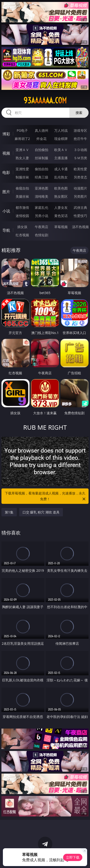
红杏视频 (22, 235)
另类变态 (80, 177)
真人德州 (42, 130)
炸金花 (42, 139)
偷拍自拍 (42, 169)
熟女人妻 (22, 158)
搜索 (79, 113)
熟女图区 (61, 196)
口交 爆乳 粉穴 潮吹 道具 (41, 512)
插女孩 (22, 227)
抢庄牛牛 (80, 139)
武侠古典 (80, 207)
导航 (6, 230)
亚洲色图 (42, 188)
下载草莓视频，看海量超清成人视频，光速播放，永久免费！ (46, 496)
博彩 (6, 134)
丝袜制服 (42, 158)
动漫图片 (80, 188)
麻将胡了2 (22, 139)
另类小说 (42, 216)
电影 (6, 172)
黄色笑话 (61, 216)
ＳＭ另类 (80, 158)
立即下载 (73, 857)
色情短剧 (42, 235)
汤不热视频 (80, 227)
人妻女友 (61, 207)
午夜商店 (42, 227)
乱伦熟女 (61, 177)
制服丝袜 (22, 177)
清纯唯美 (42, 196)
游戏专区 (80, 130)
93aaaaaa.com (45, 100)
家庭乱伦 (42, 207)
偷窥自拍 (22, 188)
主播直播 (61, 158)
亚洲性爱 (22, 169)
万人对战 (61, 130)
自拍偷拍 (42, 150)
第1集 (9, 512)
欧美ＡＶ (61, 150)
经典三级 (42, 177)
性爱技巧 (80, 216)
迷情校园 (22, 216)
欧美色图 (61, 188)
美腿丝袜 (22, 196)
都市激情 (22, 207)
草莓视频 (61, 227)
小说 (6, 211)
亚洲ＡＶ (22, 150)
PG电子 (22, 130)
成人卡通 (61, 169)
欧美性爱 (80, 169)
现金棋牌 (61, 139)
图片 (6, 192)
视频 (6, 153)
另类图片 (80, 196)
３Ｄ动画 (80, 150)
